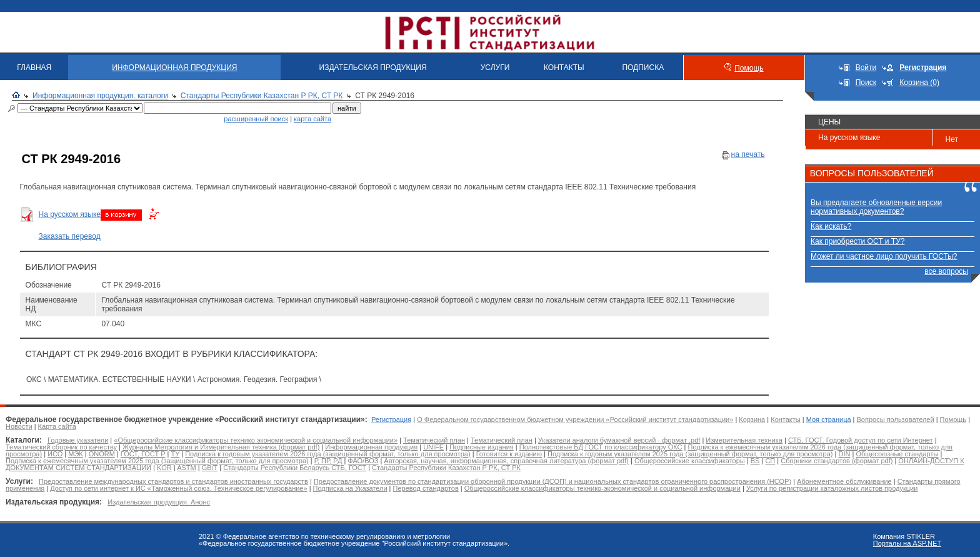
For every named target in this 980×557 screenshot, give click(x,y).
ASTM (187, 468)
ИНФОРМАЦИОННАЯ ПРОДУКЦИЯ (174, 68)
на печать (748, 154)
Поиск (866, 83)
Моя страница (829, 419)
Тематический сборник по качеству (61, 447)
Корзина (752, 419)
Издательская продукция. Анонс (159, 502)
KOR (164, 468)
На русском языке (70, 214)
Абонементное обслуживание (844, 481)
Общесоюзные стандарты (897, 454)
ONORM (102, 454)
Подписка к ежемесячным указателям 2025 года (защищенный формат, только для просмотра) (157, 461)
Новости (19, 426)
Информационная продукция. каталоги (100, 96)
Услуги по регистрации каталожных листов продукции (832, 488)
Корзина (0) (919, 83)
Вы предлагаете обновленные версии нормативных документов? (876, 207)
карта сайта (312, 119)
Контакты (786, 419)
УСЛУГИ (495, 68)
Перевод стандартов (426, 488)
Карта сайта (57, 426)
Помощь (749, 68)
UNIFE (433, 447)
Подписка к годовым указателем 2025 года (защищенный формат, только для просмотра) (690, 454)
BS (755, 461)
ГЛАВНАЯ (34, 68)
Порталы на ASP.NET (907, 543)
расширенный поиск (256, 119)
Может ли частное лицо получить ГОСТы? (884, 256)
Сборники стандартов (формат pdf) (837, 461)
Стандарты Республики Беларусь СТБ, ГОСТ (295, 468)
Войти (866, 68)
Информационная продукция (371, 447)
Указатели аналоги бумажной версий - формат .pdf (619, 440)
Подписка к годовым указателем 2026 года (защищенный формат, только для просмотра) (327, 454)
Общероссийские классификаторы (690, 461)
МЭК (75, 454)
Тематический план (434, 440)
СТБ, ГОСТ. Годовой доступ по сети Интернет (861, 440)
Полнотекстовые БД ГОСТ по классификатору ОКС (601, 447)
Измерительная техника (744, 440)
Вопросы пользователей (896, 419)
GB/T (210, 468)
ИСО (55, 454)
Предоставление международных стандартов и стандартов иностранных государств (173, 481)
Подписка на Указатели (350, 488)
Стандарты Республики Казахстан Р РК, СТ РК (262, 96)
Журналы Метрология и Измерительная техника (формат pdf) (221, 447)
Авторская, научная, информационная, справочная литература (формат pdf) (506, 461)
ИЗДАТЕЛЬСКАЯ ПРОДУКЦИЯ (373, 68)
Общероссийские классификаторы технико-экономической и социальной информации (602, 488)
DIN (844, 454)
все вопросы (946, 271)
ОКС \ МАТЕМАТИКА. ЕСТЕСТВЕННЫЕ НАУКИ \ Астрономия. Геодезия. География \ (174, 379)
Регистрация (391, 419)
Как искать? (831, 226)
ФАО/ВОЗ (363, 461)
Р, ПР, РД (328, 461)
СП (770, 461)
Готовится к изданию (509, 454)
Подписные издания (482, 447)
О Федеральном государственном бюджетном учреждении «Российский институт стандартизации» (575, 419)
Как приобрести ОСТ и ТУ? (857, 241)
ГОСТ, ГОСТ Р (143, 454)
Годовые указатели (78, 440)
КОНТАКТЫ (564, 68)
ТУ (176, 454)
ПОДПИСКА (643, 68)
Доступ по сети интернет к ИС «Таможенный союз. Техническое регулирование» (178, 488)
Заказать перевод (70, 236)
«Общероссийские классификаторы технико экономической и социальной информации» (256, 440)
